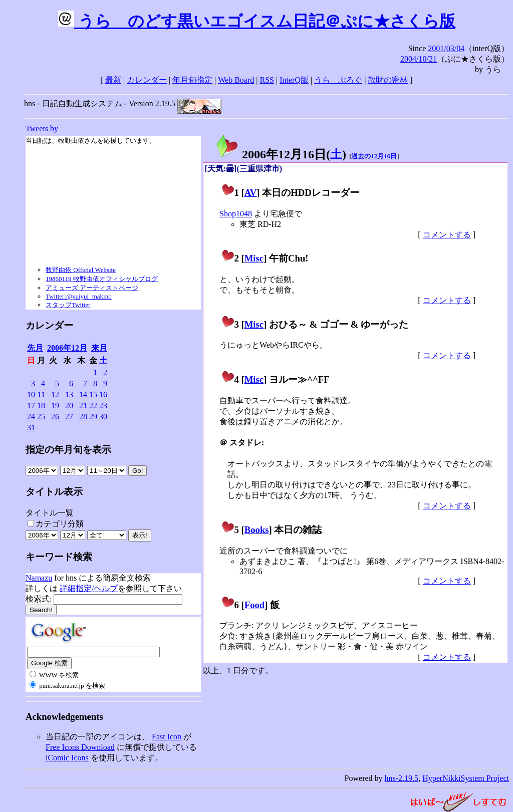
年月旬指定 (192, 80)
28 (83, 417)
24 (31, 417)
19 (55, 405)
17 (31, 405)
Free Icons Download (80, 747)
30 (103, 417)
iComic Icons (67, 758)
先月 (35, 348)
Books (257, 530)
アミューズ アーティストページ (92, 288)
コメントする (447, 235)
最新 (113, 80)
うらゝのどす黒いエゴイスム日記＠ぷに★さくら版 (257, 21)
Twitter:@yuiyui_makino (79, 296)
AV (251, 193)
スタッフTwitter (68, 305)
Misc (254, 258)
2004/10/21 (419, 59)
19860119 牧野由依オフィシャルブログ (102, 279)
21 (83, 405)
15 (93, 394)
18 (41, 405)
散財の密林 (388, 80)
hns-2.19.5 (402, 778)
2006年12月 (67, 348)
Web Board (236, 80)
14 (83, 394)
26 (55, 417)
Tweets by (42, 128)
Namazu (39, 578)
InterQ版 (294, 80)
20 (69, 405)
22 (93, 405)
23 (103, 405)
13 (69, 394)
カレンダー (147, 80)
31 (31, 428)
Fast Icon (167, 737)
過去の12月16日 (374, 156)
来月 (99, 348)
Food (255, 605)
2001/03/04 (446, 48)
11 (41, 394)
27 (69, 417)
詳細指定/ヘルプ (89, 588)
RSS (267, 80)
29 (93, 417)
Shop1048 (236, 214)
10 (31, 394)
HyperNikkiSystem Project (466, 778)
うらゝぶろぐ (338, 80)
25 (41, 417)
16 (103, 394)
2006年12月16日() (281, 154)
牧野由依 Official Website (81, 270)
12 (55, 394)
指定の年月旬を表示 (68, 450)
